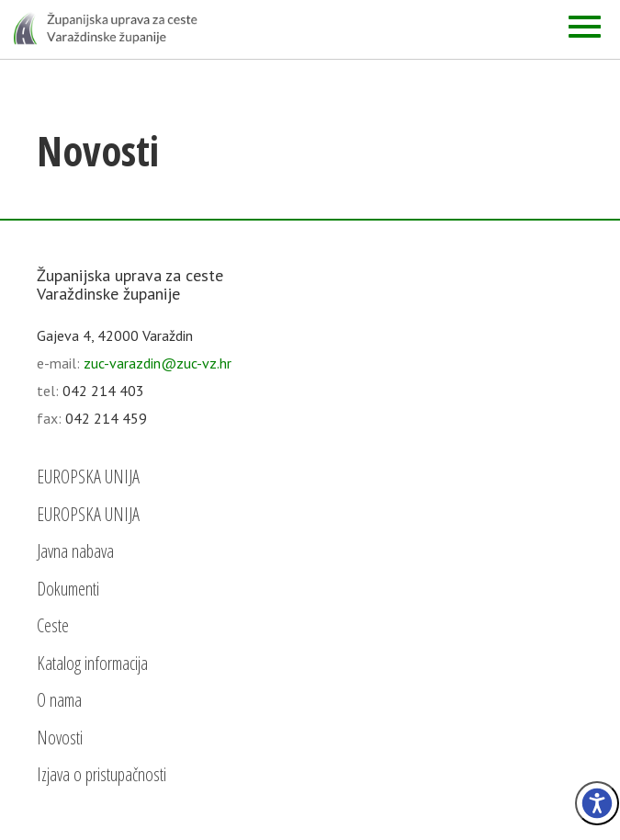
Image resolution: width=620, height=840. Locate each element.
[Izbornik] (585, 27)
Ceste (53, 625)
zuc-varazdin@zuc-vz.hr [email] (158, 363)
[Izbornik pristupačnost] (597, 803)
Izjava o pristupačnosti (101, 774)
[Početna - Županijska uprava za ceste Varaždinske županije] (106, 28)
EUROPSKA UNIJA (88, 477)
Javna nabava (75, 551)
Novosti (60, 738)
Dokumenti (68, 589)
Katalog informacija (92, 663)
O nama (59, 700)
